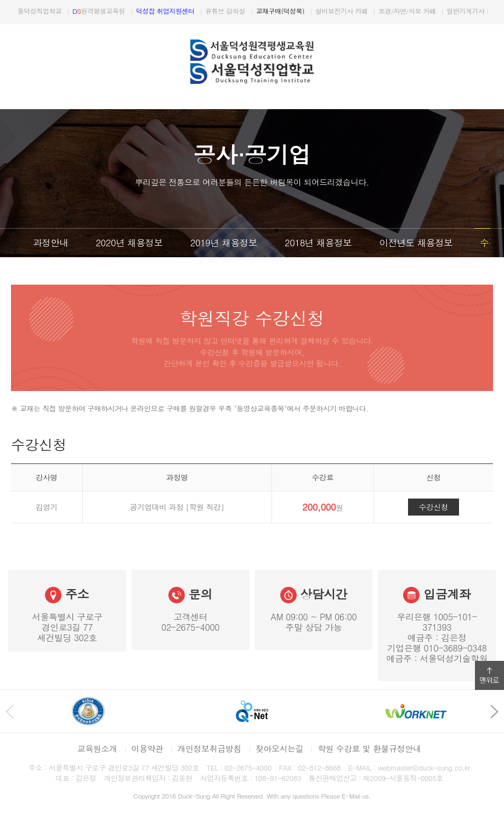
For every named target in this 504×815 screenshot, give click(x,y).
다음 (492, 12)
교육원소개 (97, 748)
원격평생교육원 (118, 11)
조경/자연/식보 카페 (426, 11)
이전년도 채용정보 (416, 242)
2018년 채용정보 (318, 242)
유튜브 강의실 (244, 11)
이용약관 (147, 748)
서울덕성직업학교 (51, 11)
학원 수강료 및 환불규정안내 (369, 748)
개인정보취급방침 (209, 748)
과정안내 (50, 242)
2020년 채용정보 (129, 242)
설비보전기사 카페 (361, 11)
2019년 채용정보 (224, 242)
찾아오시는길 (279, 748)
